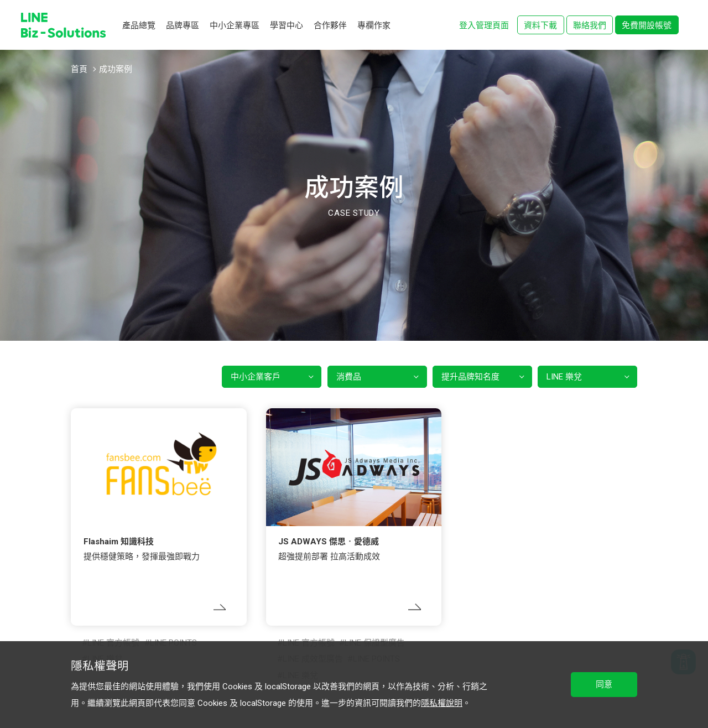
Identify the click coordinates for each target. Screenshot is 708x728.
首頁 (79, 69)
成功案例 (116, 69)
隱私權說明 (442, 703)
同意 (604, 684)
